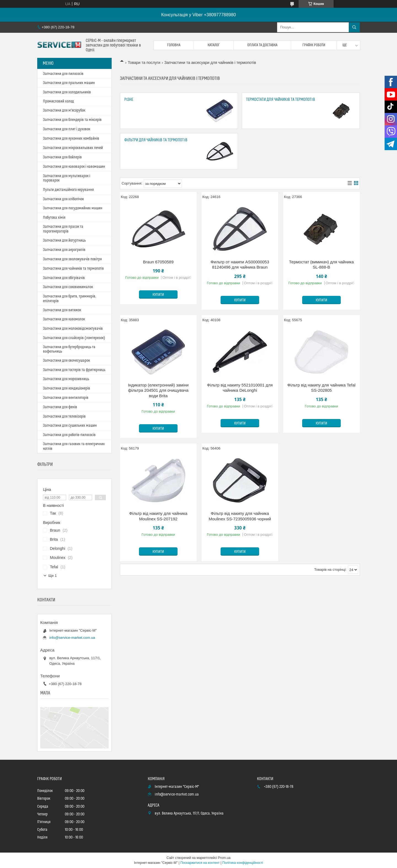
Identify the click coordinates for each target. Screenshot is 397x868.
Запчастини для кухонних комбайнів (71, 139)
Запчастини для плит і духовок (67, 129)
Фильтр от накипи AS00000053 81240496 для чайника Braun (240, 265)
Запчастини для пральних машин (69, 83)
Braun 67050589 (158, 262)
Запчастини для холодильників (67, 92)
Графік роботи (314, 45)
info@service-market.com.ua (72, 638)
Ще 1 (53, 576)
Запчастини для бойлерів (62, 157)
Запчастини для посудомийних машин (73, 208)
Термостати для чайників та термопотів (281, 100)
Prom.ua (224, 858)
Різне (129, 100)
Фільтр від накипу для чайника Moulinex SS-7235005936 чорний (240, 516)
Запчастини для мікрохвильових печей (73, 148)
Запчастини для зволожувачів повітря (72, 259)
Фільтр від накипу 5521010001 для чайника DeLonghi (240, 388)
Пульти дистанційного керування (68, 190)
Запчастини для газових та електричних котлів (74, 446)
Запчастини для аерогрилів (64, 250)
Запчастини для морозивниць (66, 379)
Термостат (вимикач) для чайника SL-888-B (321, 265)
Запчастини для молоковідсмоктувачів (73, 329)
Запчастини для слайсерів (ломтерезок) (74, 338)
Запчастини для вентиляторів (66, 398)
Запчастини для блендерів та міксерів (72, 120)
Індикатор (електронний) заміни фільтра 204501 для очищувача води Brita (158, 390)
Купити (158, 295)
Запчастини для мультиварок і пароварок (67, 178)
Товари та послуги (144, 63)
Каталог (214, 45)
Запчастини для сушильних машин (70, 426)
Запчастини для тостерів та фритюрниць (74, 370)
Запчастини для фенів (60, 407)
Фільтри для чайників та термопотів (156, 140)
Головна (174, 45)
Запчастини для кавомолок (64, 319)
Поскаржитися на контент (200, 863)
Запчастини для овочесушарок (66, 361)
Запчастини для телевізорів (64, 417)
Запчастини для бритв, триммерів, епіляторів (70, 299)
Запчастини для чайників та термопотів (73, 269)
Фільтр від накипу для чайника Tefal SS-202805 (321, 388)
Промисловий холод (58, 101)
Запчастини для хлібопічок (63, 199)
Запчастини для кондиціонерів (67, 388)
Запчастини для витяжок (62, 310)
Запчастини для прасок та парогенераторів (63, 229)
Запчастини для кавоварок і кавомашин (74, 167)
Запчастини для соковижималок (68, 287)
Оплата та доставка (262, 45)
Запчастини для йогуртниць (64, 240)
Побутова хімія (54, 218)
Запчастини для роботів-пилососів (69, 435)
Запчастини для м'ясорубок (64, 110)
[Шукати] (354, 27)
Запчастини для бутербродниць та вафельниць (69, 349)
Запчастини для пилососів (63, 74)
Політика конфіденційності (243, 863)
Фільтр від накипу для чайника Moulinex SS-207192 (158, 516)
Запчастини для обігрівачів (64, 278)
